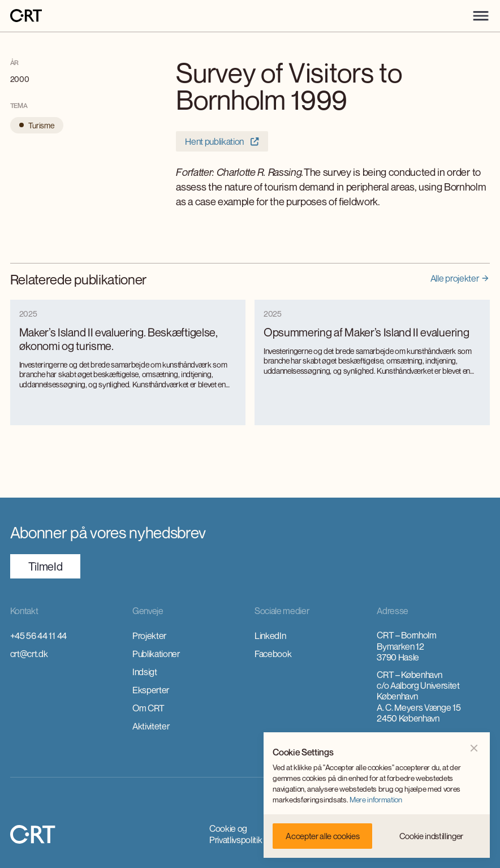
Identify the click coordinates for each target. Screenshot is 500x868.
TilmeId (46, 566)
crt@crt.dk (29, 654)
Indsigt (145, 672)
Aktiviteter (151, 726)
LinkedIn (270, 636)
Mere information (376, 800)
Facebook (273, 654)
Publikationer (156, 654)
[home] (26, 16)
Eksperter (151, 690)
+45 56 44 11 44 (38, 636)
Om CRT (148, 708)
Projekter (149, 636)
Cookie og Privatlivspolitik (236, 834)
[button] (481, 16)
